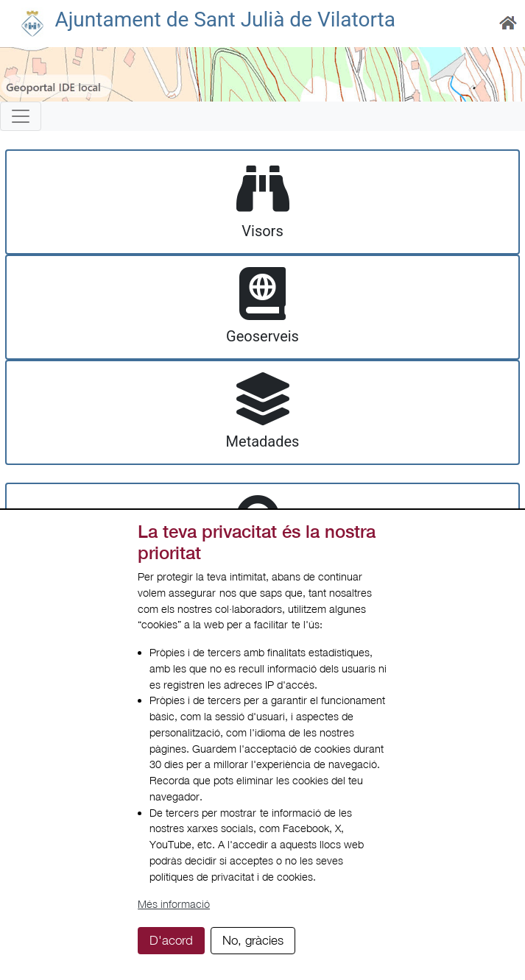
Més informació (174, 904)
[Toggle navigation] (21, 116)
